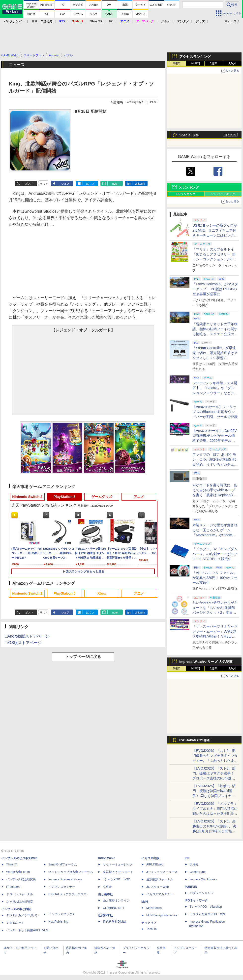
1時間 (177, 63)
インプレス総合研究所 (21, 879)
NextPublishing (58, 922)
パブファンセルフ (202, 893)
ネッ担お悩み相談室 (20, 902)
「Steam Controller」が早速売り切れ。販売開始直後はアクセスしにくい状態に (215, 353)
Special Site (189, 135)
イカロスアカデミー (160, 894)
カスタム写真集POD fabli (208, 914)
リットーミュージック (118, 864)
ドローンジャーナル (20, 894)
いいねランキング (223, 194)
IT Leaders (13, 887)
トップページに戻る (83, 657)
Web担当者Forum (18, 872)
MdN (145, 902)
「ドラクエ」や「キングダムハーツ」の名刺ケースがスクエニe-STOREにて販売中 (215, 554)
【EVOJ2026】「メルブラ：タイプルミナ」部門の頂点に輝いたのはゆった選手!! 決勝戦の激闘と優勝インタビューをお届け (215, 814)
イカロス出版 (150, 858)
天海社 (194, 864)
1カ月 (232, 63)
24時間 (195, 63)
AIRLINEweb (155, 864)
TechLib (151, 929)
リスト (44, 184)
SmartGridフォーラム (63, 864)
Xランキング (189, 187)
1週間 (214, 63)
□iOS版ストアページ (23, 643)
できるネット (15, 923)
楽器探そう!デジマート (118, 872)
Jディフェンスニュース (162, 872)
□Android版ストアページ (27, 636)
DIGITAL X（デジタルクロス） (69, 894)
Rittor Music (106, 858)
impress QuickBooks (203, 879)
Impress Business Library (65, 879)
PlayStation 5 (64, 497)
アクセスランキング (195, 57)
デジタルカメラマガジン (23, 915)
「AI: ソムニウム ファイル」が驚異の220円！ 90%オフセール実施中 (215, 578)
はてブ (90, 184)
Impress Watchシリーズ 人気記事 (206, 662)
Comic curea (198, 872)
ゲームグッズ (102, 497)
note (115, 184)
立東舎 (107, 887)
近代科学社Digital (114, 922)
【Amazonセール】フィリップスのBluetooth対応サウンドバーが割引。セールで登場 (215, 412)
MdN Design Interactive (162, 915)
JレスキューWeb (157, 887)
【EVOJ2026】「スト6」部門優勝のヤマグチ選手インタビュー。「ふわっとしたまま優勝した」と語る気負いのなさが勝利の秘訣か (215, 761)
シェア (65, 184)
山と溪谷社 (105, 894)
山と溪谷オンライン (116, 900)
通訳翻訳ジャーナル (160, 879)
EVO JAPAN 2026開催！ (196, 740)
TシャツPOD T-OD (117, 879)
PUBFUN (191, 887)
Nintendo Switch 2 (27, 497)
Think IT (12, 864)
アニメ (139, 497)
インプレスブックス (62, 914)
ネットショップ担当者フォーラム (71, 872)
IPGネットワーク (196, 900)
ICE (187, 858)
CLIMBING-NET (114, 908)
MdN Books (154, 908)
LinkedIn (140, 184)
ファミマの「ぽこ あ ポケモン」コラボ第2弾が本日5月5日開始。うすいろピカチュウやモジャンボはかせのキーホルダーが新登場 (215, 464)
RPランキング (186, 194)
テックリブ (149, 923)
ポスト (29, 184)
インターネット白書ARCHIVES (27, 930)
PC (111, 21)
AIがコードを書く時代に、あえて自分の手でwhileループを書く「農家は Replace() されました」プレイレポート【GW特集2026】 (215, 495)
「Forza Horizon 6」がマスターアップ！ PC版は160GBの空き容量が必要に (215, 289)
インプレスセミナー (62, 887)
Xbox (102, 593)
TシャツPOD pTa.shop (206, 907)
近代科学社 (105, 915)
